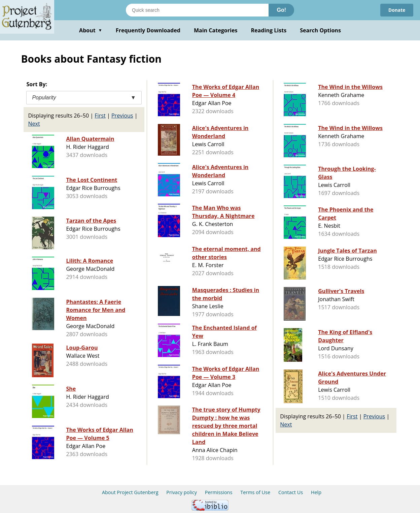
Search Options (320, 30)
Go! (281, 10)
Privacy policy (182, 492)
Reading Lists (269, 30)
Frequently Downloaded (148, 30)
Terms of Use (255, 492)
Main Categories (216, 30)
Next (34, 124)
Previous (122, 116)
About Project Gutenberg (130, 492)
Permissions (219, 492)
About (91, 30)
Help (316, 492)
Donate (397, 10)
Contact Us (291, 492)
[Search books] (197, 10)
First (100, 116)
